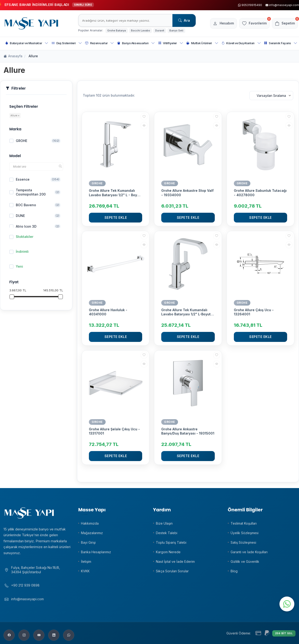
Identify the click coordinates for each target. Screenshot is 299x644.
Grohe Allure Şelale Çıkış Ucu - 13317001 (114, 431)
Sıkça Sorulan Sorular (172, 571)
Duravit (160, 30)
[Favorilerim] (251, 24)
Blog (234, 571)
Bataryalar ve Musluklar (27, 43)
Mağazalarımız (92, 533)
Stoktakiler (21, 237)
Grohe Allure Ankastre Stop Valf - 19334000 (187, 193)
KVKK (85, 571)
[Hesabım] (218, 24)
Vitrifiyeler (171, 43)
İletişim (86, 561)
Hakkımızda (90, 523)
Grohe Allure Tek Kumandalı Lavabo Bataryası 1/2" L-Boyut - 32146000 (187, 312)
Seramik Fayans (281, 43)
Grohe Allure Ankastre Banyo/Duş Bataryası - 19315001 (188, 431)
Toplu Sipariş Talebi (171, 542)
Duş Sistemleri (67, 43)
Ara (184, 20)
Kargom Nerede (168, 552)
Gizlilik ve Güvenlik (245, 561)
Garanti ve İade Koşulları (249, 552)
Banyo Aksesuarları (136, 43)
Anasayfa (13, 56)
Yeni (16, 266)
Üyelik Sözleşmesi (245, 533)
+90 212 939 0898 (25, 588)
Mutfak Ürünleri (202, 43)
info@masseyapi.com (27, 601)
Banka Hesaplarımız (96, 552)
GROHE (97, 183)
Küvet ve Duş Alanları (241, 43)
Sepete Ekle (116, 217)
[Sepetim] (284, 24)
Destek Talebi (167, 533)
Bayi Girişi (88, 542)
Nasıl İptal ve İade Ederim (175, 561)
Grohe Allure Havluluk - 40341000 (108, 312)
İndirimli (19, 252)
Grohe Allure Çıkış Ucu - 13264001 (254, 312)
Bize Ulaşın (164, 523)
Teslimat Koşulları (244, 523)
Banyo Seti (176, 30)
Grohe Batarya (117, 30)
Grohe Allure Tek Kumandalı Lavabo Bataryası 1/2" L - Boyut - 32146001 (115, 193)
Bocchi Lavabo (141, 30)
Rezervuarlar (99, 43)
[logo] (31, 24)
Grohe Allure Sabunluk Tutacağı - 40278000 (260, 193)
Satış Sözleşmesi (243, 542)
